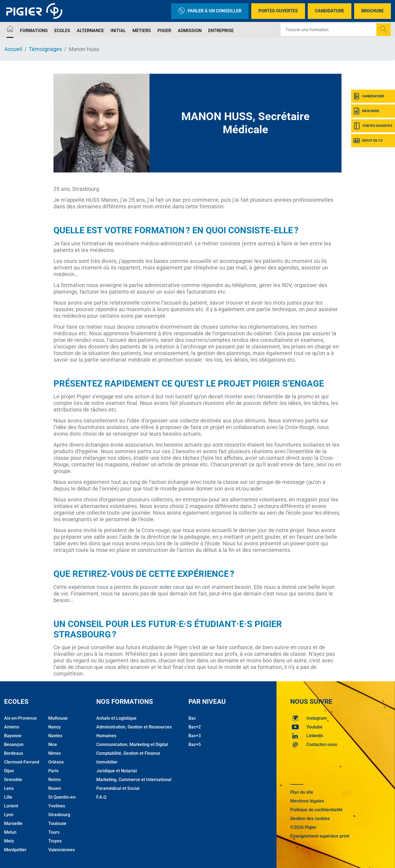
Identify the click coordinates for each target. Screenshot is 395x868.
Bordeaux (14, 753)
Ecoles (62, 31)
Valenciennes (62, 850)
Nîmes (55, 753)
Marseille (13, 823)
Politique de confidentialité (316, 810)
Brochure (373, 11)
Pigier (164, 31)
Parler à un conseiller (210, 11)
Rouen (55, 788)
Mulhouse (58, 718)
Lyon (9, 815)
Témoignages (45, 49)
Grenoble (13, 780)
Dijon (9, 771)
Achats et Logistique (116, 718)
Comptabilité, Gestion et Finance (128, 753)
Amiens (12, 727)
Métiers (142, 31)
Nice (53, 744)
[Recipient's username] (329, 30)
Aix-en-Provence (20, 718)
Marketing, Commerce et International (134, 780)
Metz (9, 841)
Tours (54, 832)
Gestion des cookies (310, 819)
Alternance (90, 31)
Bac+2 (195, 727)
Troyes (55, 841)
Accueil (13, 49)
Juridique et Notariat (117, 771)
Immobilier (107, 762)
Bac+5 (195, 744)
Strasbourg (59, 815)
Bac (192, 718)
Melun (10, 832)
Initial (118, 31)
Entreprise (221, 31)
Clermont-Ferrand (22, 762)
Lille (8, 797)
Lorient (11, 806)
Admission (190, 31)
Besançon (14, 744)
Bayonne (13, 736)
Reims (54, 780)
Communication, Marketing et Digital (132, 744)
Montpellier (15, 850)
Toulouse (57, 823)
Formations (34, 31)
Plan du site (302, 792)
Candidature (330, 11)
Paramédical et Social (118, 788)
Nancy (54, 727)
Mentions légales (307, 801)
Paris (53, 771)
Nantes (55, 736)
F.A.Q (101, 797)
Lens (9, 788)
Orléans (56, 762)
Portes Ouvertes (278, 11)
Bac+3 (195, 736)
